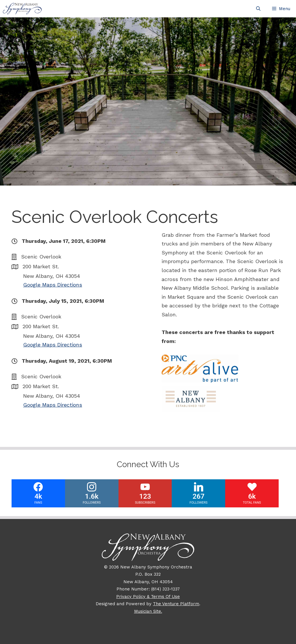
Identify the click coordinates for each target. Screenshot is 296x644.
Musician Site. (148, 611)
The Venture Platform (176, 604)
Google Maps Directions (53, 285)
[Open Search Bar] (258, 9)
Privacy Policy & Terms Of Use (148, 597)
